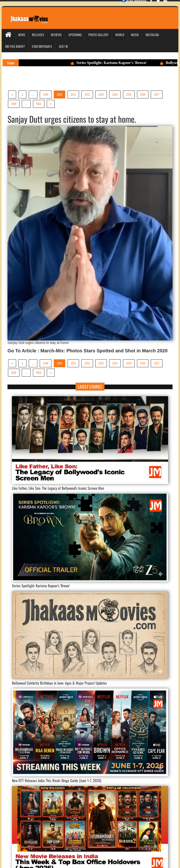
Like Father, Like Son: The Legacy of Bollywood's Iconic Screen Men (58, 488)
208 (14, 104)
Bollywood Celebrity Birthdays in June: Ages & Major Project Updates (59, 683)
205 (129, 94)
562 (39, 104)
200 (59, 94)
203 (101, 94)
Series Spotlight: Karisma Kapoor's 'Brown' (115, 63)
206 (143, 94)
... (33, 94)
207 (157, 94)
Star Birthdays (42, 46)
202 (87, 94)
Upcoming (75, 35)
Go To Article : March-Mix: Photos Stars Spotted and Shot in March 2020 (88, 351)
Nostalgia (152, 35)
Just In (63, 46)
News (22, 35)
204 (115, 94)
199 (45, 94)
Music (135, 35)
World (120, 35)
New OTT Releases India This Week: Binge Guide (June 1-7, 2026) (57, 780)
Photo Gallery (98, 35)
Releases (38, 35)
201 (73, 94)
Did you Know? (15, 46)
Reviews (56, 35)
